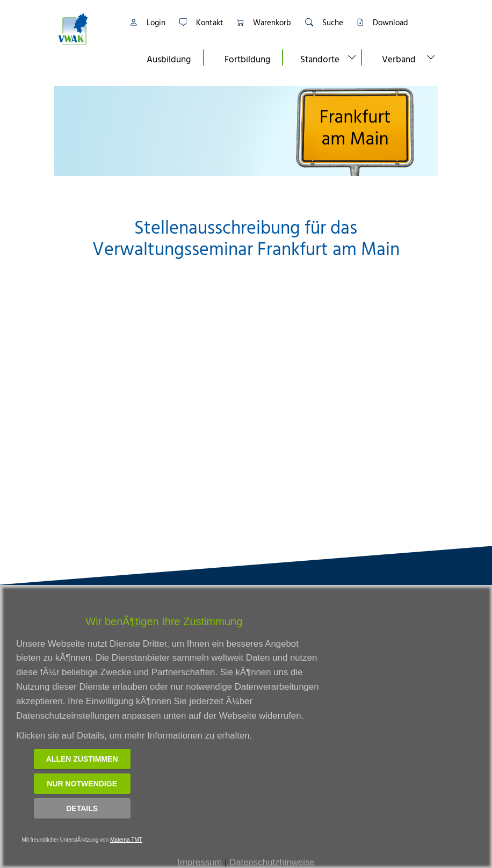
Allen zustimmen (82, 759)
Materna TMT (126, 840)
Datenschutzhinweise (272, 862)
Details (82, 808)
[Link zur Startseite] (86, 29)
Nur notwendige (82, 784)
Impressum (200, 862)
